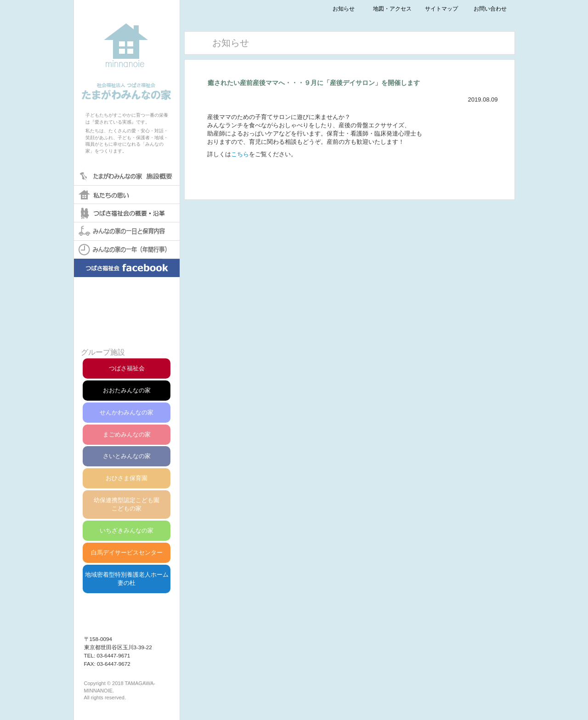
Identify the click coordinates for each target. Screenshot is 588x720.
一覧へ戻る (350, 180)
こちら (240, 154)
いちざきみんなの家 (127, 530)
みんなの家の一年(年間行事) (127, 249)
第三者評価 (127, 326)
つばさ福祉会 (127, 368)
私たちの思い (127, 194)
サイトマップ (441, 9)
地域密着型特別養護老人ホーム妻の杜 (127, 579)
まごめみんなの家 (127, 434)
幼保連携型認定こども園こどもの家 (127, 504)
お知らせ (344, 9)
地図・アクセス (392, 9)
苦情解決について (127, 304)
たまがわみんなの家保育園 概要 (127, 176)
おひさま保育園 (127, 478)
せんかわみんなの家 (127, 412)
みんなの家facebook (127, 275)
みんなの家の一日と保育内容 (127, 231)
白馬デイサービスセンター (127, 553)
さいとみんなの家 (127, 456)
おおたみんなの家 (127, 390)
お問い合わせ (490, 9)
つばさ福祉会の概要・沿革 (127, 213)
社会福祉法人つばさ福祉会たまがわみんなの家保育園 (127, 50)
